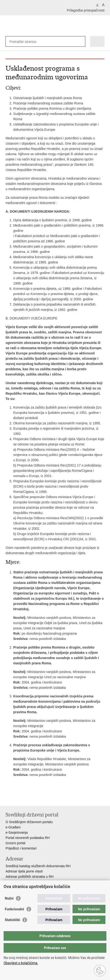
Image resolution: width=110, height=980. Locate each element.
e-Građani (13, 827)
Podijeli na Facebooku (18, 798)
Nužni (9, 898)
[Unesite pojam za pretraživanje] (27, 42)
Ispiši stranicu (8, 798)
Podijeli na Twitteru (29, 798)
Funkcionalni (14, 909)
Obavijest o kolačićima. (21, 963)
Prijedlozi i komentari (21, 848)
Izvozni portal (15, 843)
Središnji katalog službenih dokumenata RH (38, 866)
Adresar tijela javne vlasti (24, 871)
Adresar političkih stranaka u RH (30, 877)
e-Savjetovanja (17, 832)
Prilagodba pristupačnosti (86, 10)
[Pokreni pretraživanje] (81, 42)
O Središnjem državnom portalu (29, 822)
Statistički (12, 920)
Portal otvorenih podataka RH (28, 838)
